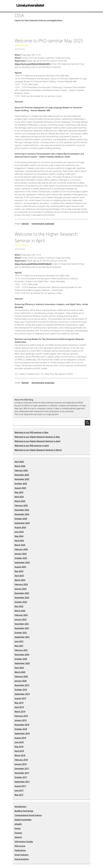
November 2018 (22, 725)
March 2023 (20, 580)
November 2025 (22, 479)
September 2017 (22, 782)
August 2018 (20, 738)
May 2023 (19, 571)
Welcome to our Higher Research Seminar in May (37, 437)
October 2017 (21, 777)
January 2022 (21, 619)
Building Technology (24, 811)
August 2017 (20, 786)
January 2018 (21, 764)
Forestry (18, 833)
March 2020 (20, 672)
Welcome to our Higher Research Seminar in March (38, 450)
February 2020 (21, 676)
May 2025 (19, 492)
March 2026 (20, 466)
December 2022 (22, 593)
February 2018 (21, 760)
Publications (20, 850)
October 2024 (21, 519)
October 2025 (21, 484)
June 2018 (19, 742)
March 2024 (20, 545)
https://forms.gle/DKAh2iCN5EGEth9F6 (32, 64)
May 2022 (19, 606)
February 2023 (21, 584)
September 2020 (22, 663)
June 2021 (19, 641)
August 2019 (20, 698)
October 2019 (21, 690)
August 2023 (20, 567)
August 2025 (20, 488)
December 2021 (22, 624)
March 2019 (20, 712)
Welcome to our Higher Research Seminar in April (37, 441)
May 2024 (19, 536)
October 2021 (21, 633)
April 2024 (19, 541)
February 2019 (21, 716)
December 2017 (22, 769)
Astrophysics (20, 807)
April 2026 (19, 462)
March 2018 (20, 755)
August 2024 (20, 527)
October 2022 (21, 602)
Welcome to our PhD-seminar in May (31, 432)
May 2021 (19, 646)
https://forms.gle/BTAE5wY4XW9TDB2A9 (33, 264)
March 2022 (20, 611)
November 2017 (22, 773)
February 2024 (21, 549)
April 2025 (19, 497)
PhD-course (20, 846)
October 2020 (21, 659)
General (25, 224)
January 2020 (21, 681)
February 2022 (21, 615)
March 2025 (20, 501)
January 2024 (21, 554)
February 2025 (21, 505)
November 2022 (22, 598)
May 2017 (19, 795)
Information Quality (24, 842)
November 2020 (22, 655)
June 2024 (19, 532)
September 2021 (22, 637)
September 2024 (22, 523)
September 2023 (22, 562)
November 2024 (22, 514)
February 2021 (21, 650)
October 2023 (21, 558)
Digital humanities (23, 820)
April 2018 (19, 751)
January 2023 (21, 589)
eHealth (18, 824)
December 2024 (22, 510)
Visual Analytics (22, 859)
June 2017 (19, 790)
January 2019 (21, 720)
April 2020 (19, 668)
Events (18, 828)
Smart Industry (22, 855)
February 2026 (21, 470)
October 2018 (21, 729)
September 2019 (22, 694)
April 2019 (19, 707)
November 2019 (22, 685)
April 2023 (19, 576)
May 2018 (19, 747)
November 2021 (22, 628)
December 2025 (22, 475)
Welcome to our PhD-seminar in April (32, 446)
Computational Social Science (28, 815)
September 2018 (22, 733)
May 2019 (19, 703)
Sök (88, 423)
